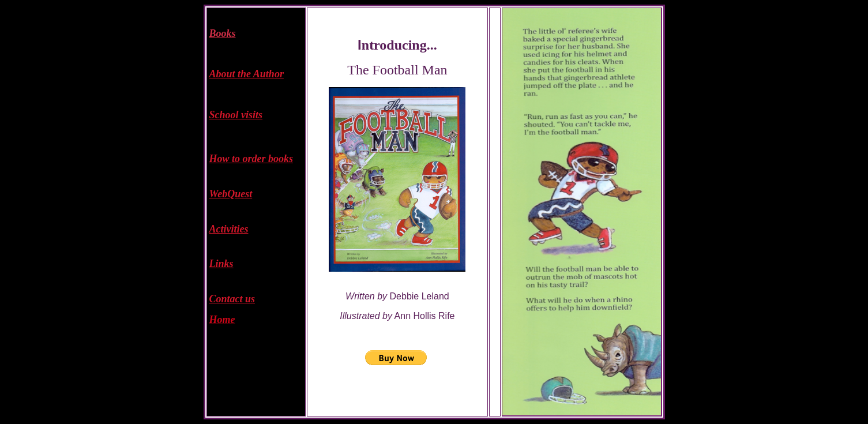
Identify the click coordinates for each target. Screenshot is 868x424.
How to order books (251, 159)
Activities (229, 229)
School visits (236, 115)
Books (223, 33)
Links (221, 264)
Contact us (232, 299)
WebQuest (231, 194)
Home (222, 320)
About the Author (247, 74)
